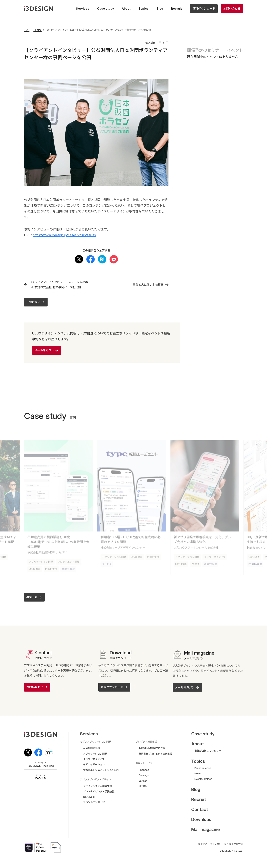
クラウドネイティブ (215, 555)
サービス (107, 562)
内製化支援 (51, 567)
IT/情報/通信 (255, 562)
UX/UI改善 (35, 567)
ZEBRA (195, 562)
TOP (27, 30)
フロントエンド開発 (69, 560)
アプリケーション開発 (41, 560)
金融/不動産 (68, 567)
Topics (37, 30)
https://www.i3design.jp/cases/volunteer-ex (64, 235)
